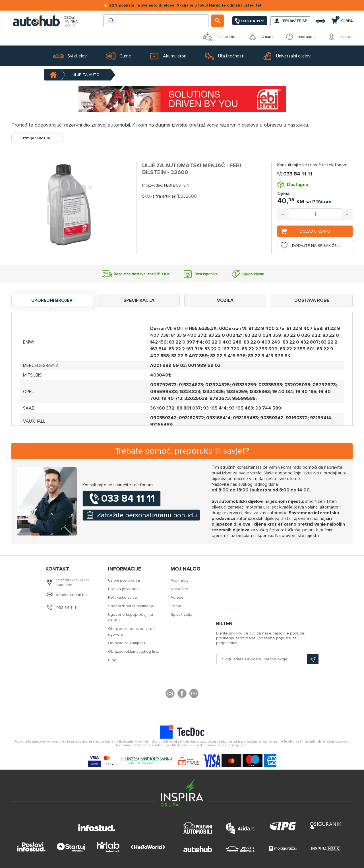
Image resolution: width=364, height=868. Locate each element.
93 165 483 (241, 408)
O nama (261, 37)
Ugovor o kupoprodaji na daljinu (131, 617)
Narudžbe (179, 589)
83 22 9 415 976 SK (269, 356)
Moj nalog (180, 580)
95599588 (244, 398)
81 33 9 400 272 (189, 335)
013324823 (191, 385)
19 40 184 (283, 392)
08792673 (324, 385)
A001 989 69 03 (168, 365)
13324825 (213, 392)
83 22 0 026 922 (302, 335)
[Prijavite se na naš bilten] (267, 659)
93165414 (321, 418)
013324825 (218, 385)
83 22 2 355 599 (260, 349)
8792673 (220, 398)
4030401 (160, 375)
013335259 (244, 385)
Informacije (300, 37)
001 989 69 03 (204, 365)
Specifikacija (139, 300)
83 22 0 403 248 (223, 342)
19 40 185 (306, 392)
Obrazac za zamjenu (127, 643)
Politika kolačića (122, 597)
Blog (112, 660)
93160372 (297, 418)
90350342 (272, 418)
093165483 (245, 418)
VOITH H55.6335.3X (195, 328)
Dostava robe (312, 300)
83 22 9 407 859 (190, 356)
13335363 (260, 392)
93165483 (161, 425)
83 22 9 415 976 (228, 356)
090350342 (163, 418)
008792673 (163, 385)
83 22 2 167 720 (222, 349)
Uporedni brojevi (52, 300)
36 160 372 (162, 408)
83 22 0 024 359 (263, 335)
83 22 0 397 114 (186, 342)
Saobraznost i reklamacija (131, 606)
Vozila (225, 300)
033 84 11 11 (67, 608)
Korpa (176, 606)
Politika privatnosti (124, 589)
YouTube (194, 694)
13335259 (237, 392)
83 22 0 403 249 (262, 342)
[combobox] (156, 21)
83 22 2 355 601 (297, 349)
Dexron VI (161, 328)
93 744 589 (268, 408)
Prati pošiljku (220, 37)
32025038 (196, 398)
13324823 (190, 392)
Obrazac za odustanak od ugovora (131, 632)
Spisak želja (181, 614)
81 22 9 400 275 (266, 328)
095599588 (164, 392)
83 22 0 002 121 (226, 335)
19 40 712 (172, 398)
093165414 (218, 418)
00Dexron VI (233, 328)
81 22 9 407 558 (304, 328)
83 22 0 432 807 (301, 342)
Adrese (177, 597)
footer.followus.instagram (170, 694)
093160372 (191, 418)
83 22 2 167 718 (185, 349)
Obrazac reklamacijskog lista (134, 651)
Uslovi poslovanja (124, 580)
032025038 (297, 385)
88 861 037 (189, 408)
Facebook (182, 694)
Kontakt (340, 37)
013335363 (270, 385)
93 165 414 (215, 408)
